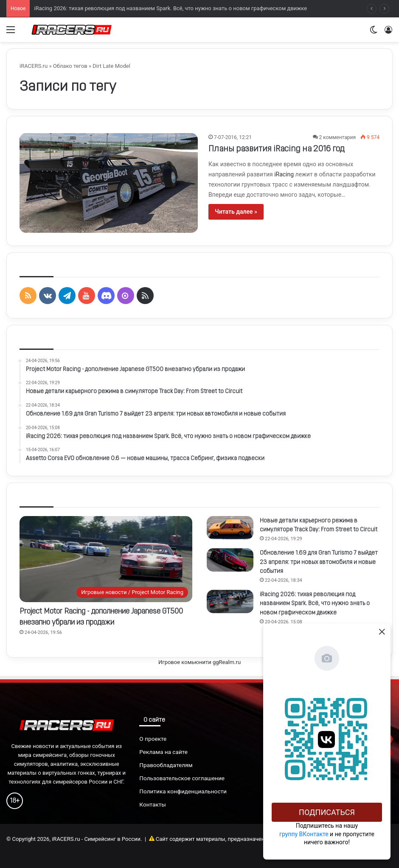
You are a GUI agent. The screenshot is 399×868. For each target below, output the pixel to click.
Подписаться (327, 812)
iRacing (284, 174)
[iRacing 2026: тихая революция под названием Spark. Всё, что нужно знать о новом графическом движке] (230, 601)
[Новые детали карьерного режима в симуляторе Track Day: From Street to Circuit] (230, 528)
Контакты (153, 804)
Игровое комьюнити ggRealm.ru (199, 662)
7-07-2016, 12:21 (233, 137)
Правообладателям (166, 765)
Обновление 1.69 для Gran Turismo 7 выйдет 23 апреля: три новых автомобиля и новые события (319, 562)
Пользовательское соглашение (182, 778)
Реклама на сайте (163, 752)
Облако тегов (70, 66)
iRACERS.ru (34, 66)
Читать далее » (236, 212)
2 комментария (337, 137)
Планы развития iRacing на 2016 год (276, 149)
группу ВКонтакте (304, 834)
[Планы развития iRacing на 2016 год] (109, 183)
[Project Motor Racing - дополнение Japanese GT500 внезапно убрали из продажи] (106, 559)
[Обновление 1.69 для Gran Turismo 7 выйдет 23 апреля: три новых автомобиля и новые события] (230, 560)
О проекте (153, 739)
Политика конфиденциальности (183, 791)
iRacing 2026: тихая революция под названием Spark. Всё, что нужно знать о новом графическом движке (170, 8)
